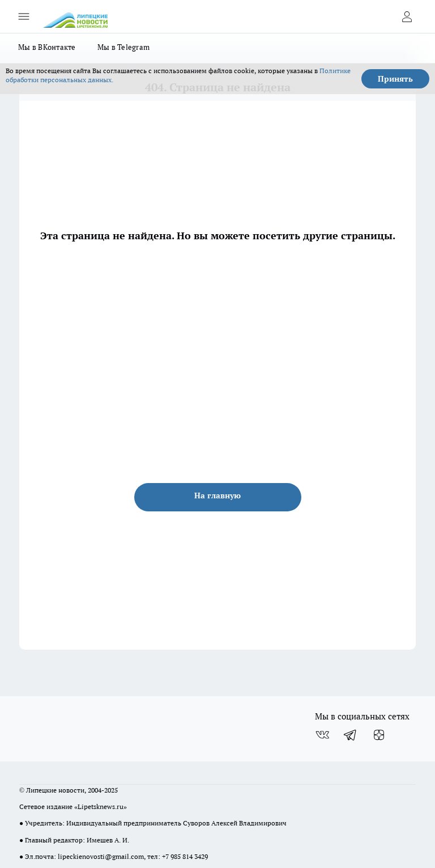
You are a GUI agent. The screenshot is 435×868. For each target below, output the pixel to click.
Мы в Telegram (124, 47)
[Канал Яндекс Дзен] (379, 735)
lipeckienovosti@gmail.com (101, 856)
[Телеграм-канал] (351, 735)
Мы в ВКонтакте (47, 47)
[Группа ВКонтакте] (322, 735)
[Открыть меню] (24, 16)
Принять (395, 79)
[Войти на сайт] (407, 16)
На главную (217, 496)
